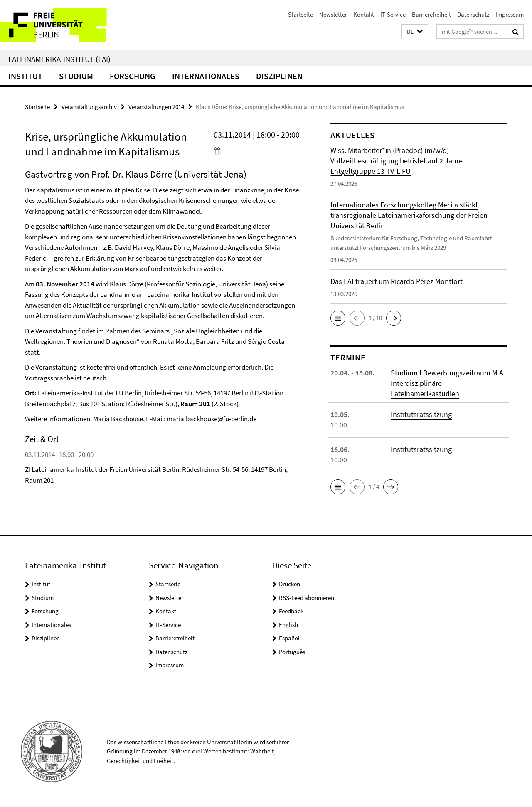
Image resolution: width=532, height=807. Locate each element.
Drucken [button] (289, 584)
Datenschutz (473, 14)
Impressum (510, 14)
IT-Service (393, 14)
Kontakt (364, 14)
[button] (415, 32)
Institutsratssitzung (421, 414)
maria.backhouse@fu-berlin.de (212, 419)
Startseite (300, 14)
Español (289, 638)
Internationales (206, 76)
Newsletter (333, 14)
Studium (76, 76)
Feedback (291, 611)
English (288, 625)
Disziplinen (279, 76)
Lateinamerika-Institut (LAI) (59, 59)
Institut (25, 76)
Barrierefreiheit (431, 14)
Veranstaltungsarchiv (89, 107)
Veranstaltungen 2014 (156, 107)
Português (292, 652)
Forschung (133, 76)
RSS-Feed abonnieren (307, 598)
